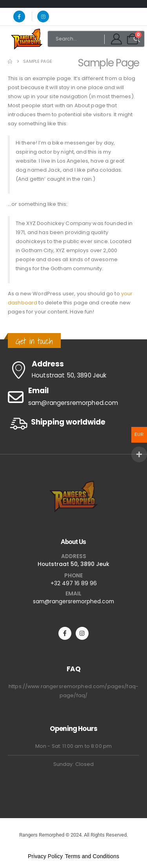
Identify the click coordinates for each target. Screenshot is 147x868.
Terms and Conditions (92, 856)
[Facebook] (19, 16)
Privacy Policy (45, 856)
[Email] (73, 397)
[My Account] (116, 39)
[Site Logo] (27, 39)
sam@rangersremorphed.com (73, 601)
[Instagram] (43, 16)
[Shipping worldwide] (73, 424)
